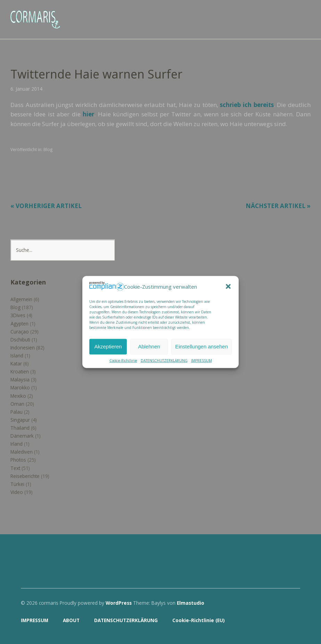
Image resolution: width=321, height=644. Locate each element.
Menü (305, 14)
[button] (228, 287)
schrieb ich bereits (247, 105)
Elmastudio (191, 603)
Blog (48, 149)
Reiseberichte (25, 476)
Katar (16, 364)
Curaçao (20, 332)
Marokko (20, 387)
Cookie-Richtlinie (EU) (199, 620)
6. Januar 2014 (26, 89)
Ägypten (19, 324)
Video (17, 492)
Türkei (17, 484)
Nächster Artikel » (278, 206)
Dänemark (22, 436)
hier (88, 114)
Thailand (20, 428)
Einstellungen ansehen (201, 346)
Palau (17, 412)
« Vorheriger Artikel (46, 206)
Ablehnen (149, 346)
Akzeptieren (108, 346)
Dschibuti (20, 340)
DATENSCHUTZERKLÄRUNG (164, 360)
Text (15, 468)
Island (17, 356)
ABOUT (71, 620)
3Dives (18, 315)
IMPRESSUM (201, 360)
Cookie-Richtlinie (123, 360)
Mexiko (18, 396)
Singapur (20, 420)
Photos (18, 460)
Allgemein (21, 299)
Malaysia (20, 379)
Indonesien (23, 348)
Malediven (22, 452)
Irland (17, 444)
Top (293, 621)
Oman (17, 404)
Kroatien (20, 371)
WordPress (119, 603)
